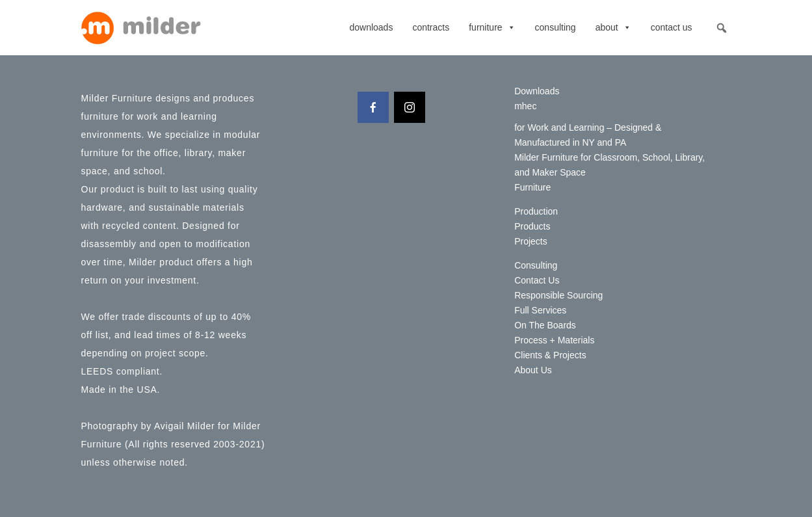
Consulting (556, 27)
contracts (431, 27)
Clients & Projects (550, 355)
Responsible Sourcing (558, 295)
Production (536, 211)
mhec (525, 106)
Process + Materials (554, 340)
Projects (531, 241)
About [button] (613, 27)
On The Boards (545, 325)
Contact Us (672, 27)
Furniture (492, 27)
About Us (533, 370)
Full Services (540, 310)
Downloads (371, 27)
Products (532, 226)
